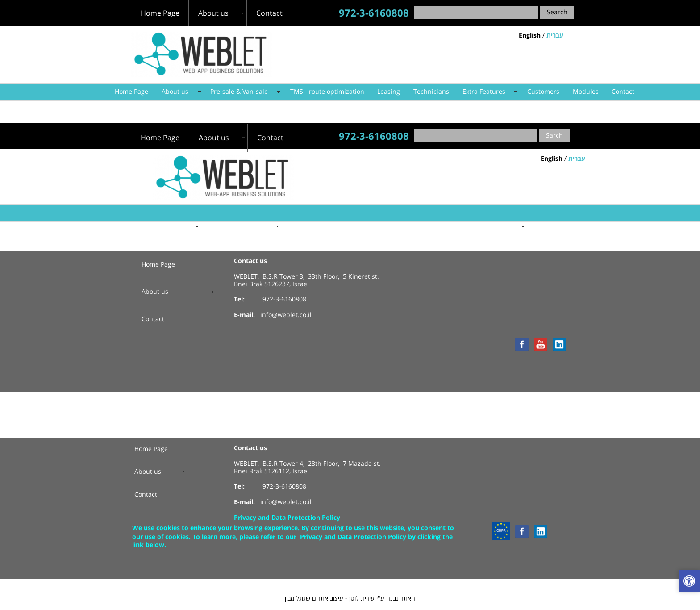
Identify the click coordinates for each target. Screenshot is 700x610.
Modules (586, 92)
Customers (543, 92)
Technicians (431, 92)
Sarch (554, 136)
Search (557, 12)
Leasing (389, 92)
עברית (555, 36)
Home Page (131, 92)
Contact (623, 92)
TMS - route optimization (327, 92)
